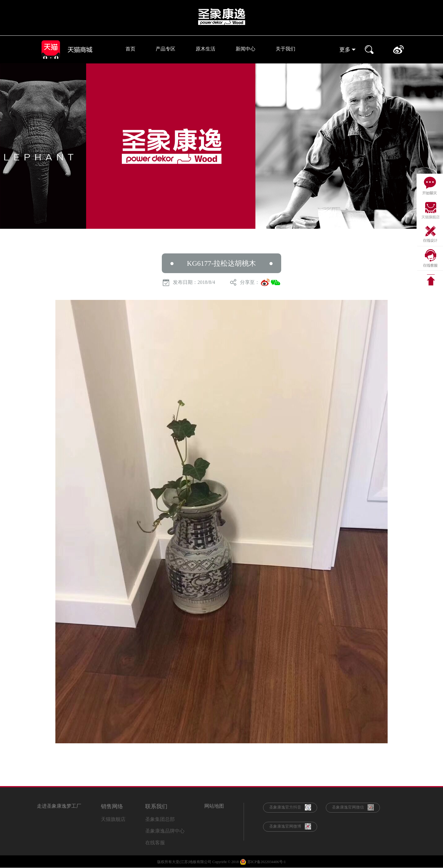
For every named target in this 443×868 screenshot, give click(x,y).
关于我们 (285, 49)
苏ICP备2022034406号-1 (267, 862)
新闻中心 (245, 49)
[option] (221, 146)
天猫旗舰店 (113, 819)
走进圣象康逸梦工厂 (59, 806)
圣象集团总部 (160, 819)
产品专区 (166, 49)
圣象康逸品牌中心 (165, 831)
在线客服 (155, 843)
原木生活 (206, 49)
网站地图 (214, 806)
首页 (130, 49)
